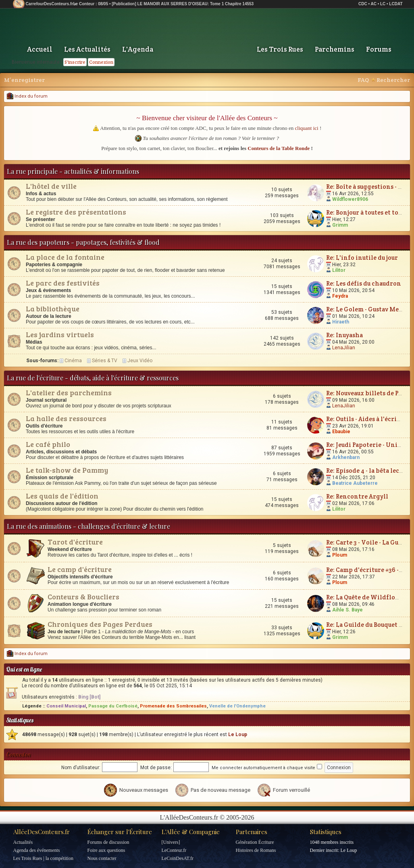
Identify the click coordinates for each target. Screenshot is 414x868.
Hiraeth (341, 322)
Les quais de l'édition (62, 496)
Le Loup (238, 734)
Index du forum (27, 96)
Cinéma (73, 361)
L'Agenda (138, 49)
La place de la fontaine (65, 257)
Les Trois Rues (280, 49)
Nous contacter (102, 858)
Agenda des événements (37, 850)
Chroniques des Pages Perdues (100, 624)
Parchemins (335, 49)
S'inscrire (75, 62)
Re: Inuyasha (344, 335)
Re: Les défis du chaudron (364, 283)
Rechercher (393, 80)
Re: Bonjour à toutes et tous (365, 212)
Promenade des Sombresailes (173, 706)
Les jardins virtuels (60, 334)
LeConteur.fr (174, 850)
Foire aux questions (106, 850)
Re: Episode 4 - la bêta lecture (369, 471)
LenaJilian (344, 348)
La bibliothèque (53, 309)
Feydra (340, 296)
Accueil (40, 49)
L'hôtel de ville (51, 186)
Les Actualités (87, 49)
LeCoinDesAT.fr (178, 858)
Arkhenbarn (346, 457)
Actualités (23, 842)
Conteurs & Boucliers (83, 597)
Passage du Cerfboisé (113, 706)
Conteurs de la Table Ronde (279, 148)
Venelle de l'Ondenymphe (237, 706)
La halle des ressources (66, 418)
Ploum (340, 555)
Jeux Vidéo (140, 361)
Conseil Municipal (66, 706)
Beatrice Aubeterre (355, 483)
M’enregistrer (24, 80)
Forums (379, 49)
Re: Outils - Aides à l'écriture (368, 419)
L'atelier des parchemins (69, 392)
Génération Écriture (255, 842)
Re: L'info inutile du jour (362, 258)
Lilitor (339, 270)
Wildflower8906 (350, 199)
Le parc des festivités (63, 283)
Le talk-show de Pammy (67, 470)
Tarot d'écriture (75, 542)
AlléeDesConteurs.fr (42, 832)
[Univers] (171, 842)
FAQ (363, 80)
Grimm (340, 225)
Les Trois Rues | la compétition (43, 858)
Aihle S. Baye (347, 610)
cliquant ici (307, 128)
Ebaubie (341, 432)
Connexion (101, 62)
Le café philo (48, 444)
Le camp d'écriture (80, 569)
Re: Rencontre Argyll (357, 496)
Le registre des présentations (76, 212)
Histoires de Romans (256, 850)
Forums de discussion (108, 842)
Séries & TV (105, 361)
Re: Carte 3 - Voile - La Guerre (369, 542)
